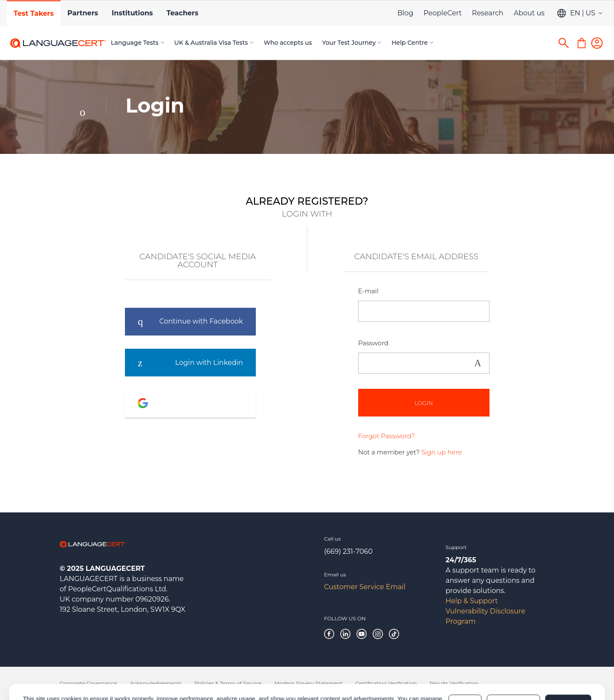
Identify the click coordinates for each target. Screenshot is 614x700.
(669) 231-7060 (348, 551)
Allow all (568, 667)
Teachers (182, 13)
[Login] (597, 43)
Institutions (132, 13)
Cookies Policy (143, 671)
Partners (83, 13)
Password (373, 343)
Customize (514, 667)
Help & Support (472, 601)
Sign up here (442, 452)
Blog (405, 13)
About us (529, 13)
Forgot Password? (387, 436)
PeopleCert (443, 13)
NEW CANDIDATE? (546, 173)
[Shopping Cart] (582, 43)
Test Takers (34, 13)
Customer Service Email (365, 587)
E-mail (368, 291)
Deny (465, 667)
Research (488, 13)
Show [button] (478, 363)
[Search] (564, 43)
